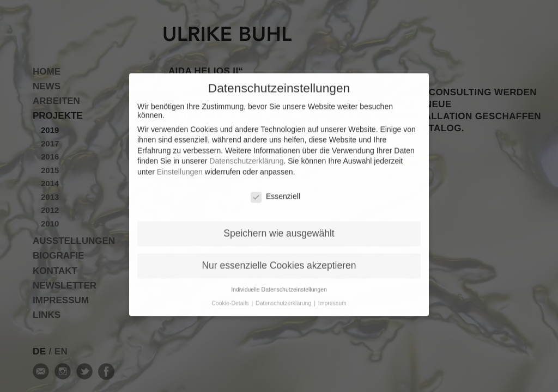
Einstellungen (180, 165)
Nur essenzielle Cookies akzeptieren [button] (279, 259)
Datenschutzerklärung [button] (284, 296)
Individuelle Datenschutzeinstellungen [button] (279, 283)
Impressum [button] (332, 296)
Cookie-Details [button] (231, 296)
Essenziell (275, 189)
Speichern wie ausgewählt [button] (279, 226)
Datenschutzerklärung (246, 154)
